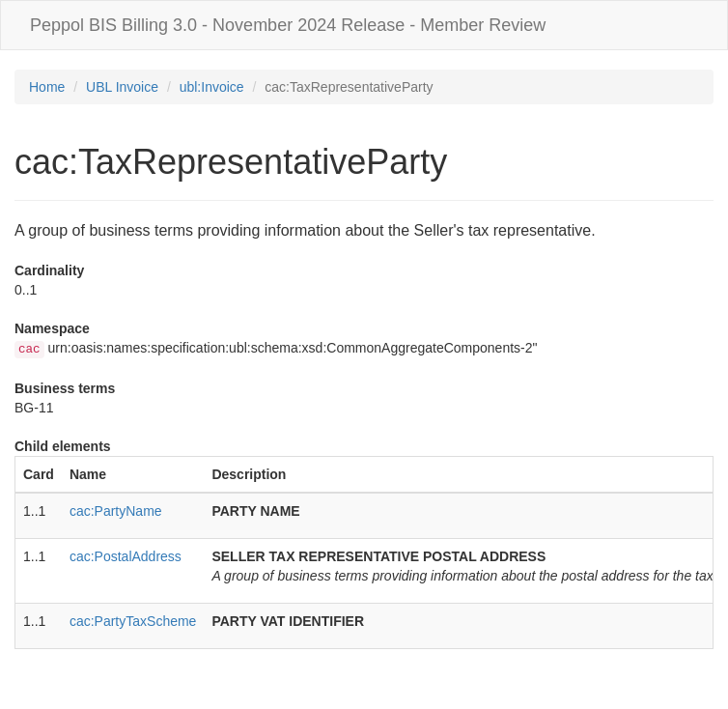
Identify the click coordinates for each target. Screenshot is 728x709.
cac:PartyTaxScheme (133, 621)
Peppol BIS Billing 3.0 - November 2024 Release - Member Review (288, 25)
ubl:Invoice (212, 87)
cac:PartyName (116, 511)
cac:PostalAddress (126, 556)
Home (47, 87)
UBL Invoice (122, 87)
